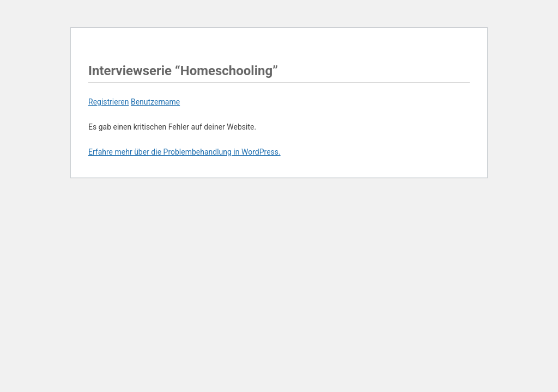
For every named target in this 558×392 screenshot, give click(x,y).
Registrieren (108, 102)
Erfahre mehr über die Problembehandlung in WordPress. (184, 152)
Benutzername (155, 102)
